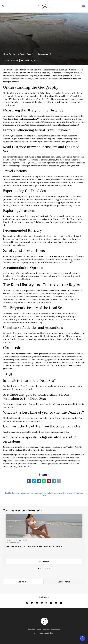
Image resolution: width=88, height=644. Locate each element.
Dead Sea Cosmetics (12, 493)
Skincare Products (12, 543)
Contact (39, 629)
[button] (84, 6)
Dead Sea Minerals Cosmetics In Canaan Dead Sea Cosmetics (34, 546)
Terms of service (56, 629)
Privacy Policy (32, 629)
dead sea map (24, 493)
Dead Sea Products (49, 493)
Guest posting (46, 629)
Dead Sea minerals (36, 493)
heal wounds (60, 493)
